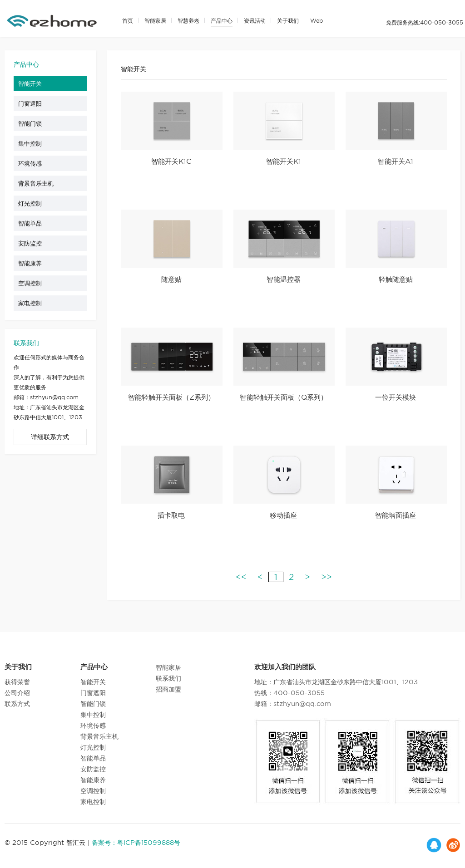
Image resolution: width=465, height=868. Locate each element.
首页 (128, 21)
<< (241, 581)
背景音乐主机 (40, 187)
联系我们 (168, 677)
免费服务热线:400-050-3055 (425, 22)
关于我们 (288, 21)
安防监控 (34, 247)
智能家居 (155, 21)
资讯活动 (255, 21)
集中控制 (34, 147)
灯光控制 (34, 207)
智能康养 (34, 267)
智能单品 (34, 227)
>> (326, 581)
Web (317, 21)
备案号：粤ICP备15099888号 (136, 841)
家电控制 (34, 307)
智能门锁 (34, 128)
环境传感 (34, 167)
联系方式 (17, 702)
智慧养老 (188, 21)
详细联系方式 (50, 441)
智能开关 (34, 88)
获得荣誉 (17, 681)
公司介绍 (17, 691)
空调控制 (34, 287)
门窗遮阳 (34, 108)
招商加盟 (168, 688)
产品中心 (222, 21)
